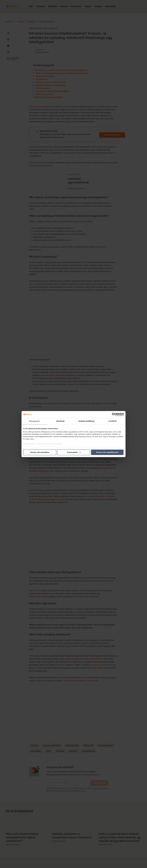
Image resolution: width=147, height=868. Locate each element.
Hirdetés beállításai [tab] (87, 421)
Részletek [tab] (60, 421)
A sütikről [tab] (113, 421)
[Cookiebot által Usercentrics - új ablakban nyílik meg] (114, 414)
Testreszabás (74, 452)
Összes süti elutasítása (40, 452)
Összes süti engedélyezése (107, 452)
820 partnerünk (35, 432)
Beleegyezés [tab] (34, 421)
